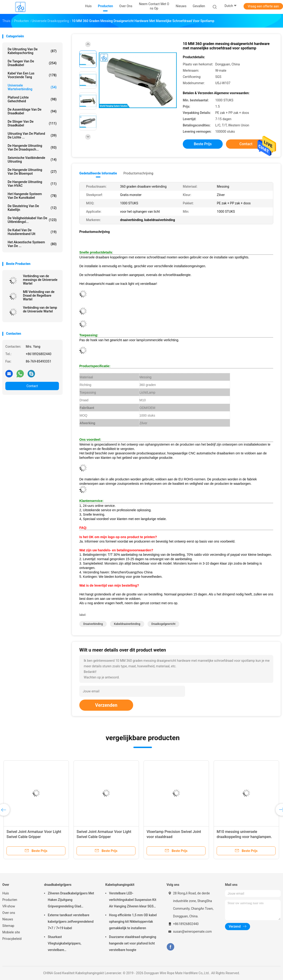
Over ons (9, 913)
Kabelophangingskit (120, 885)
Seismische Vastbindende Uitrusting (32, 160)
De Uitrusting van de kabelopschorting (32, 51)
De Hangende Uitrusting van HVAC (32, 184)
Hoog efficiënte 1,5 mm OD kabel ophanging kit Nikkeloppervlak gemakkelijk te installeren (133, 922)
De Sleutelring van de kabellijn (32, 208)
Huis (6, 893)
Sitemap (8, 926)
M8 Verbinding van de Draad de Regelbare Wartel (39, 296)
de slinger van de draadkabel (32, 123)
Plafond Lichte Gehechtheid (32, 99)
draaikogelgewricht (164, 624)
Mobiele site (11, 932)
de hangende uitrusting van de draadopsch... (32, 148)
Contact (32, 386)
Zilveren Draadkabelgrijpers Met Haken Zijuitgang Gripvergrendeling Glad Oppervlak (71, 900)
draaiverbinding (93, 624)
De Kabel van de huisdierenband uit (32, 232)
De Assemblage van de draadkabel (32, 111)
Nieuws (8, 919)
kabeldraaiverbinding (127, 624)
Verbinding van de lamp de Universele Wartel (40, 309)
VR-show (9, 906)
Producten (10, 900)
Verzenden (106, 705)
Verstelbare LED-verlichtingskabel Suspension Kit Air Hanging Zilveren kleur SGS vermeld (133, 900)
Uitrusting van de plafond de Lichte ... (32, 135)
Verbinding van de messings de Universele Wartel (40, 280)
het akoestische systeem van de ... (32, 244)
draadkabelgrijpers (58, 885)
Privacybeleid (12, 939)
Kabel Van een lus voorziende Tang (32, 75)
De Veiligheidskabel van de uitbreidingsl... (32, 220)
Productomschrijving (138, 173)
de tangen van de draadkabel (32, 63)
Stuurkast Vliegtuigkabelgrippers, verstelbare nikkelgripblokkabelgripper (67, 944)
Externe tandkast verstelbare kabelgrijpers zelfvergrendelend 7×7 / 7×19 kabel (71, 922)
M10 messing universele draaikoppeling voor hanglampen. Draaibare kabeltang (244, 837)
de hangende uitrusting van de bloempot (32, 172)
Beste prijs (203, 144)
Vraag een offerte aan (263, 6)
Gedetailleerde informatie (98, 173)
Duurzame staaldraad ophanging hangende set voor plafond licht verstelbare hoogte (133, 943)
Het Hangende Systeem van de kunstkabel (32, 196)
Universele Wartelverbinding (32, 87)
